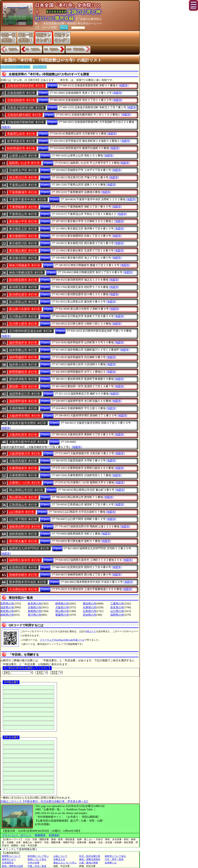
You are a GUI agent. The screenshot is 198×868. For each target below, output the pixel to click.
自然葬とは (111, 863)
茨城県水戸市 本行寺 (23, 170)
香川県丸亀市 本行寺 (23, 541)
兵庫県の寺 (90, 607)
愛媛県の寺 (62, 615)
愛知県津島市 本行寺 (23, 379)
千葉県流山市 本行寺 (23, 214)
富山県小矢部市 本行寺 (25, 309)
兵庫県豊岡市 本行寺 (23, 475)
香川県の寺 (35, 615)
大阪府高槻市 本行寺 (23, 461)
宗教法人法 (59, 859)
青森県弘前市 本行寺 (21, 134)
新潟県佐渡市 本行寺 (23, 295)
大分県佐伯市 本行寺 (23, 589)
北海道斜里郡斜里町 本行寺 (26, 86)
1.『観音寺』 (12, 49)
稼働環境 (40, 835)
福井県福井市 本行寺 (23, 343)
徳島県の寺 (7, 615)
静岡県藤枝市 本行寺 (23, 372)
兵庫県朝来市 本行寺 (23, 468)
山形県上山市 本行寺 (23, 156)
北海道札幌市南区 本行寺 (24, 115)
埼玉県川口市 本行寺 (23, 178)
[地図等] (124, 85)
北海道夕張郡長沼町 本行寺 (26, 108)
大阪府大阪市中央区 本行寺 (28, 442)
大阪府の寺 (62, 607)
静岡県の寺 (62, 604)
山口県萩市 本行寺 (22, 512)
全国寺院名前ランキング (15, 67)
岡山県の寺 (62, 611)
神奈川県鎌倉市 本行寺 (25, 265)
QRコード (91, 631)
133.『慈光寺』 (52, 49)
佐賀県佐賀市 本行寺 (23, 567)
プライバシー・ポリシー (17, 835)
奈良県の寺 (117, 607)
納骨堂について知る (115, 856)
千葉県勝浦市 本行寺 (23, 192)
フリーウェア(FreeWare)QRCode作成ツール (62, 640)
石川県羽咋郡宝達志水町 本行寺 (31, 331)
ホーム (64, 27)
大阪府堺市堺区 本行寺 (25, 416)
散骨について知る (37, 859)
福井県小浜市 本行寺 (23, 365)
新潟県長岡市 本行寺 (23, 280)
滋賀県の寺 (7, 607)
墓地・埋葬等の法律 (12, 866)
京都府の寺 (35, 607)
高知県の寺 (90, 615)
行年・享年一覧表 (114, 859)
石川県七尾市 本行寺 (23, 324)
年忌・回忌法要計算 (90, 856)
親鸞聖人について (11, 856)
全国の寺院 (40, 67)
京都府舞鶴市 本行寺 (23, 408)
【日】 (56, 673)
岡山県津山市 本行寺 (23, 497)
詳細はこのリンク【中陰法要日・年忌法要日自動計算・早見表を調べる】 (45, 801)
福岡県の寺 (117, 615)
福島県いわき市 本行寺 (24, 163)
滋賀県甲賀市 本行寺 (23, 401)
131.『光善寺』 (33, 49)
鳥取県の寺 (7, 611)
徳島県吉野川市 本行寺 (25, 527)
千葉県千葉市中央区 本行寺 (28, 199)
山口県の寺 (117, 611)
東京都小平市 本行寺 (23, 221)
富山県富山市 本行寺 (23, 302)
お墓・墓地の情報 (89, 863)
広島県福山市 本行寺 (23, 505)
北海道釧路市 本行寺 (21, 100)
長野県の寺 (7, 604)
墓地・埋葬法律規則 (90, 859)
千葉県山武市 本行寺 (23, 185)
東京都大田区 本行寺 (23, 258)
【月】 (42, 673)
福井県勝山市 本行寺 (23, 350)
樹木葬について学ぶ (38, 856)
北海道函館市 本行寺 (21, 93)
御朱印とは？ (9, 859)
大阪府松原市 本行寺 (23, 435)
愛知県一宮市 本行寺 (23, 387)
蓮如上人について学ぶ (65, 863)
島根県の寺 (35, 611)
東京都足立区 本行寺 (23, 229)
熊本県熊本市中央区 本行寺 (28, 582)
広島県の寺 (90, 611)
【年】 (18, 673)
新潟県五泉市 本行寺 (23, 287)
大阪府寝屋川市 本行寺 (25, 454)
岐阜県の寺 (35, 604)
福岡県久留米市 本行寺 (25, 560)
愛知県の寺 (90, 604)
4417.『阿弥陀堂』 (76, 49)
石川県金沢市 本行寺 (23, 316)
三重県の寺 (117, 604)
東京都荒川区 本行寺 (23, 243)
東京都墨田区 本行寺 (23, 236)
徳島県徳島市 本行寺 (23, 534)
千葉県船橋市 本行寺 (23, 207)
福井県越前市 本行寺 (23, 357)
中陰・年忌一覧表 (37, 866)
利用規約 (54, 835)
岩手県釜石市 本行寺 (21, 141)
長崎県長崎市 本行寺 (23, 575)
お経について (60, 856)
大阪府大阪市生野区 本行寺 (28, 423)
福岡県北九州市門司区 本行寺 (29, 548)
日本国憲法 (8, 863)
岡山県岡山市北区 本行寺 (26, 490)
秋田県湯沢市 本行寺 (21, 148)
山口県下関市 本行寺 (23, 519)
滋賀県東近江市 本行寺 (25, 394)
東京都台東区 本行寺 (23, 251)
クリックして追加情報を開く (20, 849)
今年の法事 (34, 863)
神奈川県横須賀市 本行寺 (26, 273)
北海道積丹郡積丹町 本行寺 (26, 122)
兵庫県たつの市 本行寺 (25, 483)
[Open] (52, 85)
